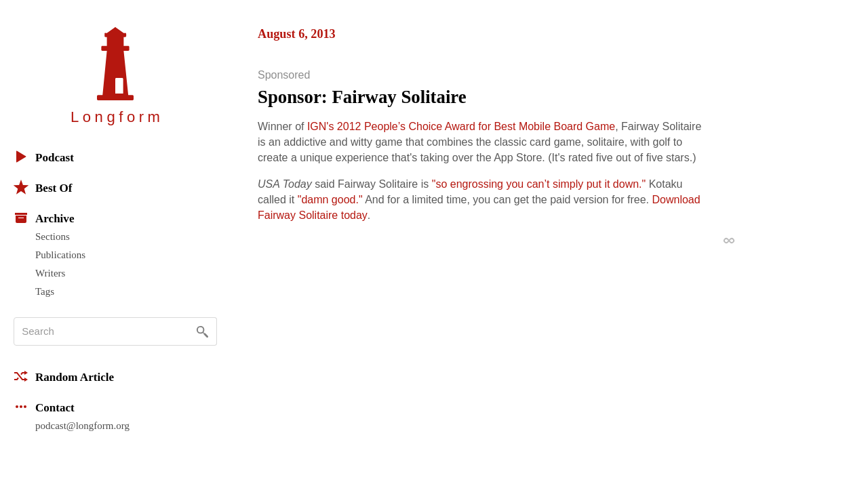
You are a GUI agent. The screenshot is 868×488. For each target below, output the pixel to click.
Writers (50, 273)
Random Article (64, 376)
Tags (45, 291)
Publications (60, 255)
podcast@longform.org (82, 426)
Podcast (44, 157)
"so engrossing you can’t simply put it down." (539, 184)
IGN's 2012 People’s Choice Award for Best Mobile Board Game (461, 126)
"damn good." (330, 200)
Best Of (43, 187)
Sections (53, 237)
